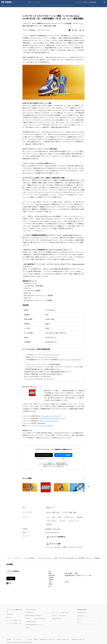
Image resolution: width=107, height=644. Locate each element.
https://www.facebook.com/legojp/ (49, 421)
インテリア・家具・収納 (69, 513)
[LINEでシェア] (75, 30)
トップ (9, 558)
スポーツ (73, 5)
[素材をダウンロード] (80, 30)
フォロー (11, 578)
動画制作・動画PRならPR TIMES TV (34, 616)
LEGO (54, 517)
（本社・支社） (57, 529)
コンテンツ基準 (28, 639)
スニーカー (63, 521)
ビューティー (35, 5)
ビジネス (61, 5)
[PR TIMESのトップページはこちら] (21, 2)
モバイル (16, 5)
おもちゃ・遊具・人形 (53, 513)
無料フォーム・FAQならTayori (59, 616)
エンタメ (28, 5)
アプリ (22, 5)
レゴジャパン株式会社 (29, 558)
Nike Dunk (80, 517)
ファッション (44, 5)
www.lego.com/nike (30, 379)
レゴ (48, 517)
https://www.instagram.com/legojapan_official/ (52, 418)
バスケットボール (51, 521)
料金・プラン (10, 617)
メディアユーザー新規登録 (63, 455)
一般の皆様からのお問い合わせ (78, 639)
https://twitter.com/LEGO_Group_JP (51, 416)
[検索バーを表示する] (105, 2)
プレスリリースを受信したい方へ (14, 620)
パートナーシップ (74, 521)
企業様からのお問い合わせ (63, 639)
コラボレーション (69, 517)
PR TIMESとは (10, 614)
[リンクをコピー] (83, 30)
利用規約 (36, 639)
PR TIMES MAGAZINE (31, 622)
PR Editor (28, 628)
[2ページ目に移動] (84, 478)
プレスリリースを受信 (81, 2)
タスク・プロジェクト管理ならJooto (60, 613)
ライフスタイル (53, 5)
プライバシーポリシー (18, 639)
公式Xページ (80, 619)
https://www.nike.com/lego (47, 379)
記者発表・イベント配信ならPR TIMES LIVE (36, 619)
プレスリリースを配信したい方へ (14, 623)
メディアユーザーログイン (44, 455)
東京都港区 (48, 529)
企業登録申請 (92, 2)
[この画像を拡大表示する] (30, 487)
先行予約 (49, 524)
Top (2, 5)
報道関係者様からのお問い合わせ (47, 639)
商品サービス (50, 508)
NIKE (60, 517)
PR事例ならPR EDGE (57, 619)
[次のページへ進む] (88, 487)
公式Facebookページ (82, 613)
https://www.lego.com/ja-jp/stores (48, 357)
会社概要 (9, 639)
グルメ (67, 5)
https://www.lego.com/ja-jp (51, 355)
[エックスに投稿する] (69, 30)
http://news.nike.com (45, 438)
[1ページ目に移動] (84, 478)
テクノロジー (9, 5)
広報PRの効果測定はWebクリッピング (34, 625)
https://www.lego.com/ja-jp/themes (44, 426)
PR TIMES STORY (30, 613)
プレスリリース (17, 558)
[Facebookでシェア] (72, 30)
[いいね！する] (65, 30)
